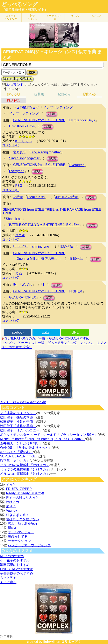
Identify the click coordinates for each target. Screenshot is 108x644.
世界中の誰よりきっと (22, 498)
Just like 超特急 (67, 197)
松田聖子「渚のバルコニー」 (21, 430)
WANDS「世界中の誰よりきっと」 (26, 448)
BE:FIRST (21, 246)
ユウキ (20, 235)
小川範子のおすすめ (15, 560)
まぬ (19, 273)
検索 (32, 72)
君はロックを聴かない (22, 519)
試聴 (52, 114)
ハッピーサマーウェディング (29, 545)
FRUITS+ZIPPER (19, 489)
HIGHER (76, 291)
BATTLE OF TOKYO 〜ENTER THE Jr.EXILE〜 (44, 225)
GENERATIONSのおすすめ (69, 338)
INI (15, 284)
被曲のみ (64, 94)
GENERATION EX (22, 297)
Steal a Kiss (36, 197)
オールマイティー (21, 532)
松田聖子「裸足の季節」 (18, 417)
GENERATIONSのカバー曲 (25, 338)
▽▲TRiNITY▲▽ (26, 108)
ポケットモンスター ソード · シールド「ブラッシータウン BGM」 (49, 435)
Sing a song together (46, 152)
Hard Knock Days (82, 120)
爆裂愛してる (18, 536)
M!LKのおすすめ (12, 556)
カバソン (75, 16)
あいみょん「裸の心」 (16, 452)
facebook (17, 332)
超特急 (18, 197)
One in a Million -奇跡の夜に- (38, 259)
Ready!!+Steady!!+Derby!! (25, 493)
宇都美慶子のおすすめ (16, 573)
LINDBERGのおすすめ (17, 569)
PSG (19, 186)
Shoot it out (14, 219)
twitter (46, 332)
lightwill (49, 642)
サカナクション (19, 541)
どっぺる (11, 17)
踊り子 (11, 506)
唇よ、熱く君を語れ (23, 524)
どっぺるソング (20, 4)
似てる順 (14, 94)
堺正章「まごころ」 (15, 461)
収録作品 (66, 246)
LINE (75, 332)
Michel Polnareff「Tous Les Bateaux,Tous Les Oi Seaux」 (42, 439)
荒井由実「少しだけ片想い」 (21, 443)
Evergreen (77, 165)
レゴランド (15, 85)
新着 (32, 17)
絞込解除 (14, 100)
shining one (41, 246)
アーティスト (54, 17)
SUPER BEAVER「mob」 (19, 456)
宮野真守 (20, 152)
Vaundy (11, 511)
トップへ (8, 343)
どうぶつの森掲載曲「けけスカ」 (25, 465)
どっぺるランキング (62, 343)
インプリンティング (58, 108)
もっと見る (8, 578)
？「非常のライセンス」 (18, 413)
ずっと (11, 485)
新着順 (39, 94)
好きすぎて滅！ (17, 515)
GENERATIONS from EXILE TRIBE (39, 120)
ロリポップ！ (71, 642)
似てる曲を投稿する (17, 79)
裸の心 (13, 528)
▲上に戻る (8, 582)
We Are (27, 285)
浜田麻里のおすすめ (15, 565)
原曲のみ (89, 94)
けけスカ (13, 502)
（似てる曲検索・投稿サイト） (25, 10)
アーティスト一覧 (31, 343)
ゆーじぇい (23, 141)
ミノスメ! (97, 16)
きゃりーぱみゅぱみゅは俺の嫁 (23, 402)
